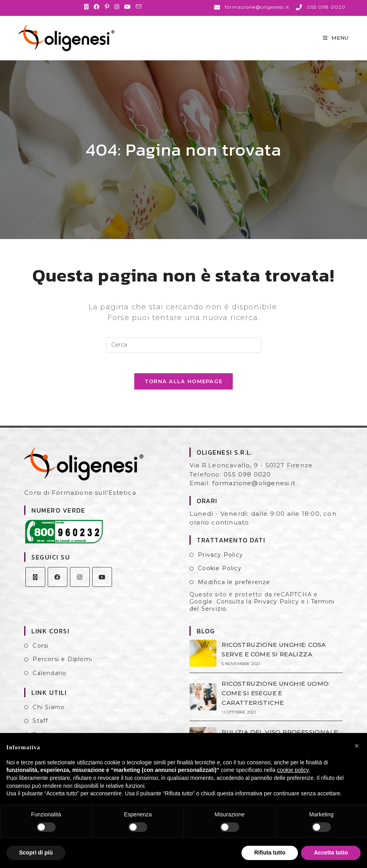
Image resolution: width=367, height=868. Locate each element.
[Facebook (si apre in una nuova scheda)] (97, 7)
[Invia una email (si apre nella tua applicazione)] (139, 7)
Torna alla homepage (184, 391)
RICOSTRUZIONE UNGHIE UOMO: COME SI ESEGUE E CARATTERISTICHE (275, 702)
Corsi (41, 655)
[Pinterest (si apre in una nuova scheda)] (107, 7)
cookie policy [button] (293, 770)
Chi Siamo (49, 716)
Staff (40, 730)
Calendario (49, 682)
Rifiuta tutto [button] (270, 853)
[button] (357, 746)
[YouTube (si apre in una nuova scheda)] (128, 7)
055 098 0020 (247, 483)
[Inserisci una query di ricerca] (183, 351)
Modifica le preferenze (234, 591)
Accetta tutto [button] (331, 853)
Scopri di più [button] (36, 853)
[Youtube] (102, 586)
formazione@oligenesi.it (254, 493)
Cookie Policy (220, 578)
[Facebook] (58, 586)
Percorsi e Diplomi (62, 669)
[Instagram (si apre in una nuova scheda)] (117, 7)
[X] (35, 586)
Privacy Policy (220, 564)
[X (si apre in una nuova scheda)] (88, 7)
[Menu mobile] (336, 41)
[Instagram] (80, 586)
